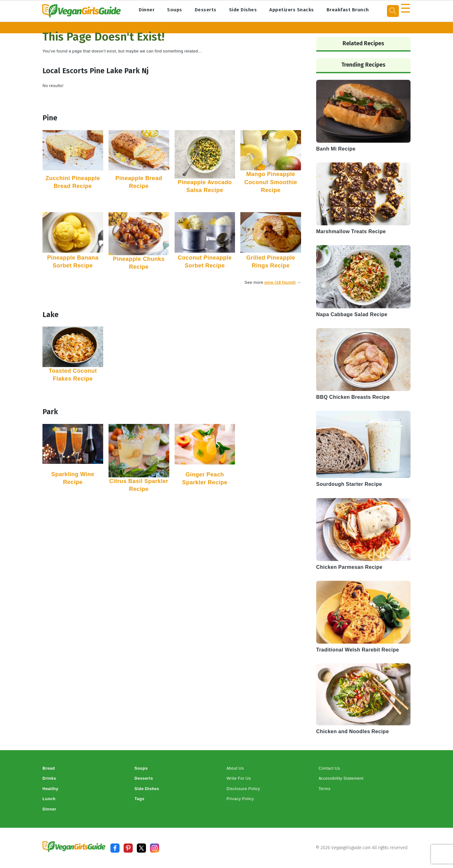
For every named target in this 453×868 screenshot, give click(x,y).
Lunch (49, 799)
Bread (49, 768)
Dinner (147, 10)
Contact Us (330, 768)
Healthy (50, 789)
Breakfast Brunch (348, 10)
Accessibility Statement (341, 778)
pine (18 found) (280, 282)
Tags (140, 799)
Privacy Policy (240, 799)
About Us (235, 768)
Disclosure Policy (243, 789)
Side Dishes (243, 10)
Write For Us (239, 778)
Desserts (206, 10)
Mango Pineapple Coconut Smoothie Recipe (271, 182)
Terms (325, 789)
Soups (175, 10)
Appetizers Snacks (292, 10)
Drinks (49, 778)
